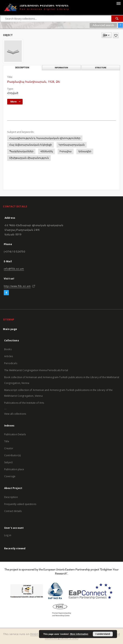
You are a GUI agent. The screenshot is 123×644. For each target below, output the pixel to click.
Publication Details (15, 434)
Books (8, 349)
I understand (103, 634)
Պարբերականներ (21, 151)
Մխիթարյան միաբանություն (29, 158)
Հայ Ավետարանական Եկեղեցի (30, 145)
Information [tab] (61, 68)
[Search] (117, 19)
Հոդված (13, 93)
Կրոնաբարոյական (72, 145)
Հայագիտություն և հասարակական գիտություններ (45, 138)
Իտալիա (66, 151)
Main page (10, 329)
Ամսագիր (85, 151)
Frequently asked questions (20, 504)
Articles (8, 356)
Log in (8, 535)
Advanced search (103, 25)
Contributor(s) (12, 455)
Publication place (14, 469)
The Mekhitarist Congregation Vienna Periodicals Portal (36, 370)
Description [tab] (22, 68)
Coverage (10, 476)
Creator (9, 448)
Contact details (13, 511)
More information (79, 634)
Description (11, 497)
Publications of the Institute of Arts (24, 403)
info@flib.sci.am (14, 269)
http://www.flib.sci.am (17, 286)
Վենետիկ (46, 151)
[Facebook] (6, 293)
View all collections (15, 414)
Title (7, 441)
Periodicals (11, 363)
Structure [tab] (101, 68)
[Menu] (118, 3)
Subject (8, 462)
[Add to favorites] (116, 35)
